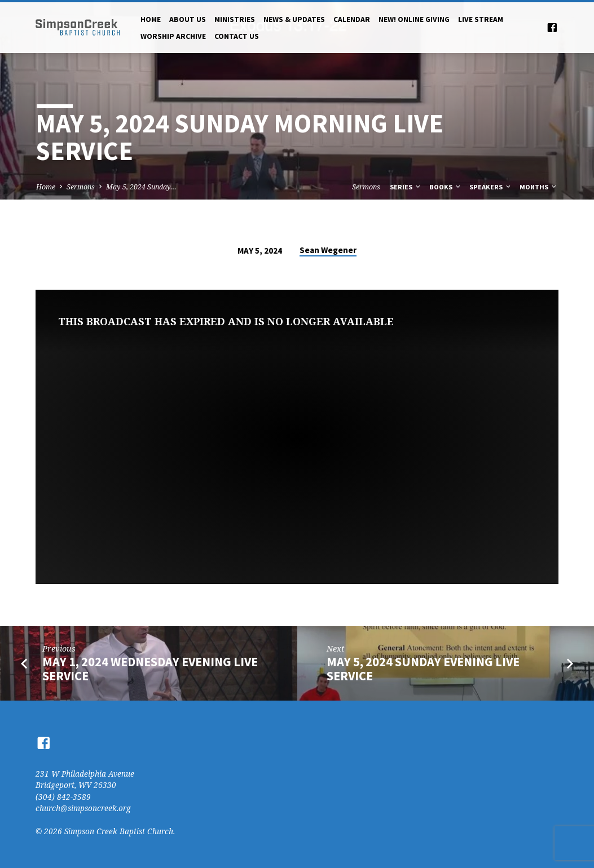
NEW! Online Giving (414, 19)
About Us (188, 19)
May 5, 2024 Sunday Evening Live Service (423, 669)
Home (151, 19)
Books (446, 187)
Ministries (235, 19)
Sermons (81, 187)
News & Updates (294, 19)
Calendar (352, 19)
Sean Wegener (328, 250)
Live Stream (481, 19)
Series (406, 187)
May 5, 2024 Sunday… (141, 187)
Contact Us (237, 36)
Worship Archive (173, 36)
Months (539, 187)
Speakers (491, 187)
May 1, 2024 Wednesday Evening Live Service (150, 669)
